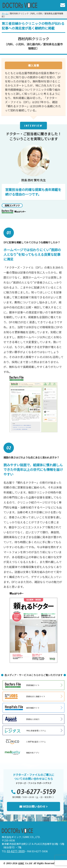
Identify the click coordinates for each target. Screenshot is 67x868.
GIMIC (21, 864)
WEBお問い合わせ (33, 806)
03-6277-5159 (36, 793)
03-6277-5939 (16, 851)
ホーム (5, 13)
